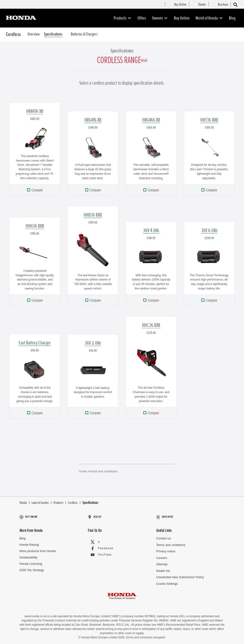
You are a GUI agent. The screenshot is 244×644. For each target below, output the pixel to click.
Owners (160, 18)
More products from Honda (38, 549)
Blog (232, 18)
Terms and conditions (171, 543)
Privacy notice (166, 549)
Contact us (164, 536)
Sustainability (29, 555)
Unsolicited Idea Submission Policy (180, 575)
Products (122, 18)
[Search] (235, 5)
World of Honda (209, 18)
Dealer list (163, 568)
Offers (142, 18)
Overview (34, 34)
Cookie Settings (167, 581)
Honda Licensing (31, 562)
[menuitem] (180, 5)
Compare (37, 190)
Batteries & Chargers (84, 34)
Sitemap (162, 562)
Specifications (53, 34)
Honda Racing (29, 543)
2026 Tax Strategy (32, 568)
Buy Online (182, 18)
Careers (162, 555)
